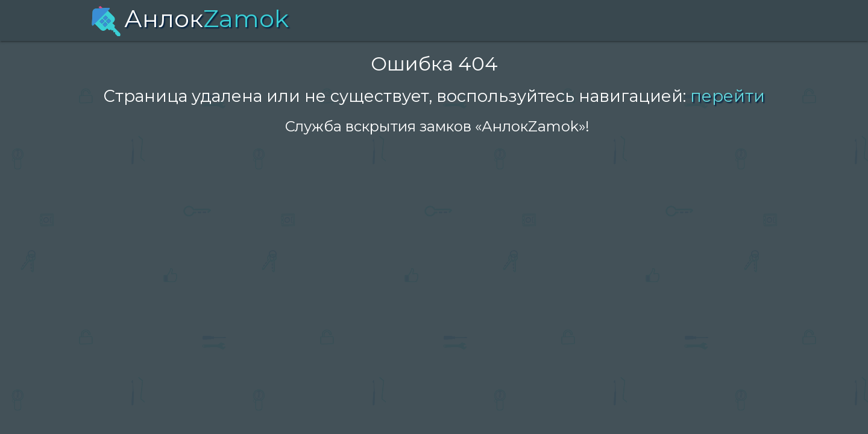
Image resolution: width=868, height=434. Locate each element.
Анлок (190, 18)
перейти (728, 96)
